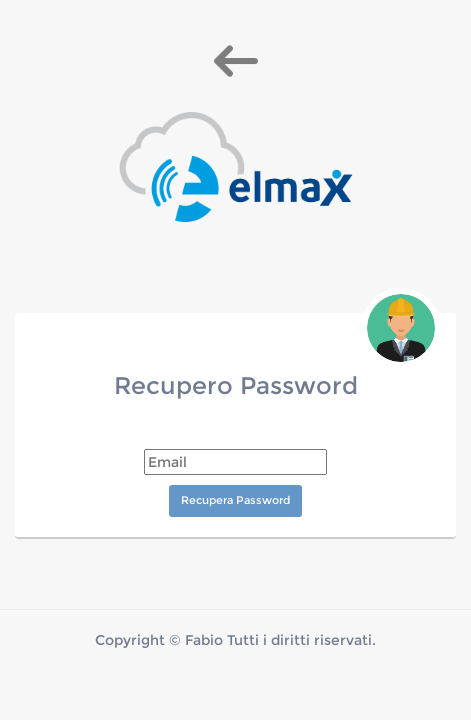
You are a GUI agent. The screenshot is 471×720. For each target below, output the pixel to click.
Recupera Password (235, 500)
